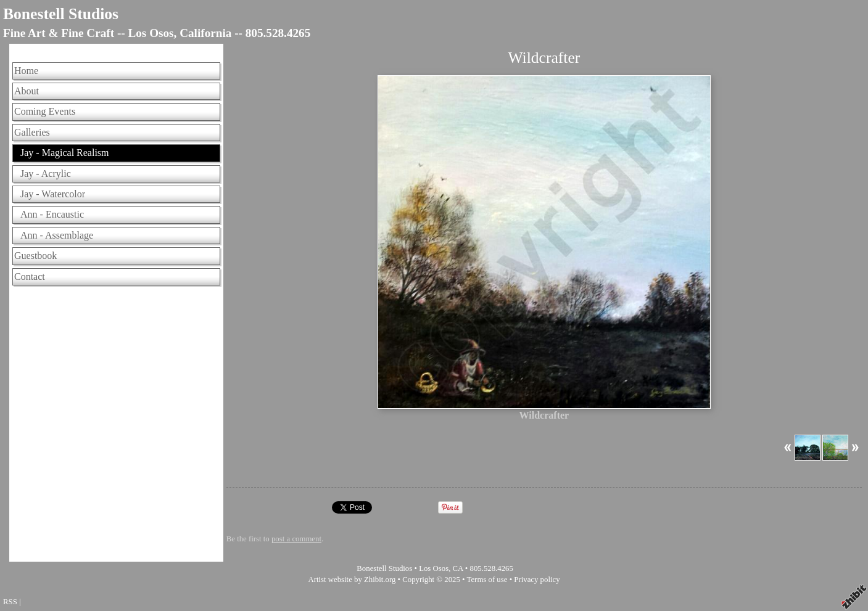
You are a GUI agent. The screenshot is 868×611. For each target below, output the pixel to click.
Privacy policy (537, 580)
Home (26, 71)
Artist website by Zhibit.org (352, 580)
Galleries (32, 132)
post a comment (296, 539)
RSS (10, 602)
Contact (30, 277)
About (27, 91)
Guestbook (35, 256)
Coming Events (45, 111)
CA (458, 568)
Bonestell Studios (61, 14)
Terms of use (487, 580)
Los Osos (434, 568)
